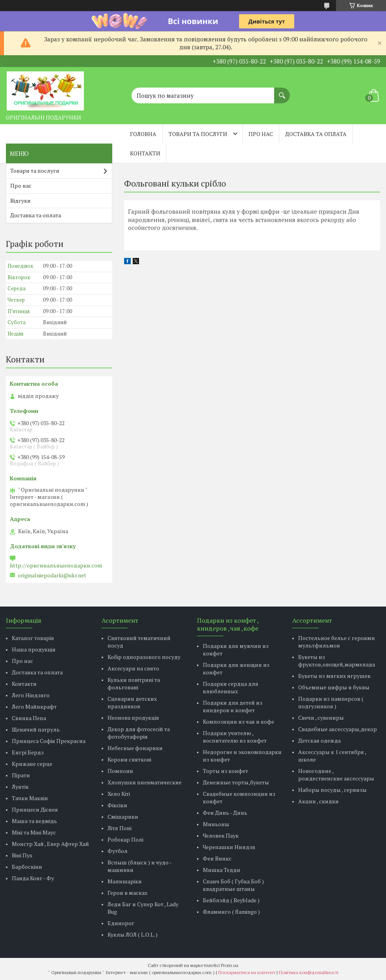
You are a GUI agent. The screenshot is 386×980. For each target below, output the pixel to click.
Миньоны (216, 824)
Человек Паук (221, 835)
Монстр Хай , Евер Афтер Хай (50, 844)
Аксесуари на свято (133, 668)
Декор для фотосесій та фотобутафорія (139, 733)
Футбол (118, 851)
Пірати (21, 775)
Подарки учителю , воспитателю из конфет (235, 737)
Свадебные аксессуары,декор (338, 729)
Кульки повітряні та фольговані (134, 683)
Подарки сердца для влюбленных (231, 687)
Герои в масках (127, 893)
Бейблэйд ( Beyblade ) (231, 900)
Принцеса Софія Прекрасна (49, 741)
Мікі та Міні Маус (34, 832)
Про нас (261, 134)
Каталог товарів (33, 638)
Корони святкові (129, 759)
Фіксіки (117, 805)
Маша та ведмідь (34, 821)
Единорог (121, 923)
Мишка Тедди (222, 870)
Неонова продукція (133, 718)
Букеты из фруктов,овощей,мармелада (337, 661)
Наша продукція (34, 649)
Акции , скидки (318, 801)
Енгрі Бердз (28, 752)
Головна (143, 134)
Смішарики (123, 817)
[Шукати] (282, 91)
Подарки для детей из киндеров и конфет (233, 706)
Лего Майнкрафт (34, 707)
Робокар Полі (125, 839)
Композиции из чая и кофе (238, 721)
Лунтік (20, 787)
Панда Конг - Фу (33, 878)
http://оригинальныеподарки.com (56, 566)
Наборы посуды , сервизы (332, 790)
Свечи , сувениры (321, 718)
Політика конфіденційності (309, 972)
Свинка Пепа (29, 718)
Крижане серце (32, 764)
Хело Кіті (119, 794)
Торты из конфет (225, 771)
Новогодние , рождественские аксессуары (336, 775)
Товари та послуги (198, 134)
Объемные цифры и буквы (334, 687)
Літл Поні (120, 828)
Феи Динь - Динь (225, 813)
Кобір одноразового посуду (144, 657)
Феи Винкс (217, 858)
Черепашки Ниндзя (229, 847)
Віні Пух (22, 855)
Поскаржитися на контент (247, 972)
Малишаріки (125, 881)
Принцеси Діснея (35, 809)
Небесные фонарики (135, 748)
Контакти (145, 153)
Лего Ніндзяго (31, 695)
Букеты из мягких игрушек (334, 676)
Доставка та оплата (316, 134)
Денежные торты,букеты (236, 782)
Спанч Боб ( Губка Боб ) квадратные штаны (233, 885)
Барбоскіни (27, 867)
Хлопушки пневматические (145, 782)
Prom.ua (230, 965)
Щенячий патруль (36, 729)
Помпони (120, 771)
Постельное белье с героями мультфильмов (337, 642)
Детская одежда (319, 740)
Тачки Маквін (30, 798)
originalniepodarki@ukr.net (52, 575)
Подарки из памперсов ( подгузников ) (331, 702)
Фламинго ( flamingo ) (231, 912)
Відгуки (20, 201)
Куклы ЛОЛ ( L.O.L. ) (133, 934)
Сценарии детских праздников (132, 702)
